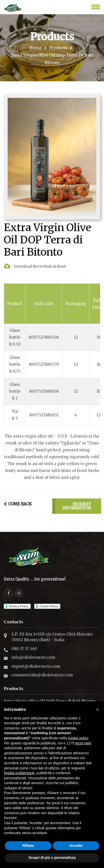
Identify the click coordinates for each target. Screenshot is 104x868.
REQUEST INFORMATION (77, 506)
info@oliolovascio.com (33, 657)
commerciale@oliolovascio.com (42, 675)
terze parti (83, 743)
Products (58, 48)
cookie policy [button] (78, 738)
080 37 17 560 (24, 649)
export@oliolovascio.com (36, 666)
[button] (97, 709)
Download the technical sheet (35, 266)
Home (36, 48)
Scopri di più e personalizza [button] (52, 858)
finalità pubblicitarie (19, 773)
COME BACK (18, 504)
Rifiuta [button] (28, 846)
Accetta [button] (76, 846)
